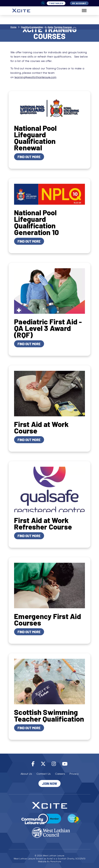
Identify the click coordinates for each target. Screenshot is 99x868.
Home (13, 27)
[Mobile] (82, 11)
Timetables (56, 3)
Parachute (56, 862)
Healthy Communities (32, 27)
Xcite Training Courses (60, 27)
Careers (60, 774)
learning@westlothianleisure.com (35, 77)
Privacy (74, 774)
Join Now (49, 783)
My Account (79, 3)
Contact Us (44, 774)
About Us (26, 774)
